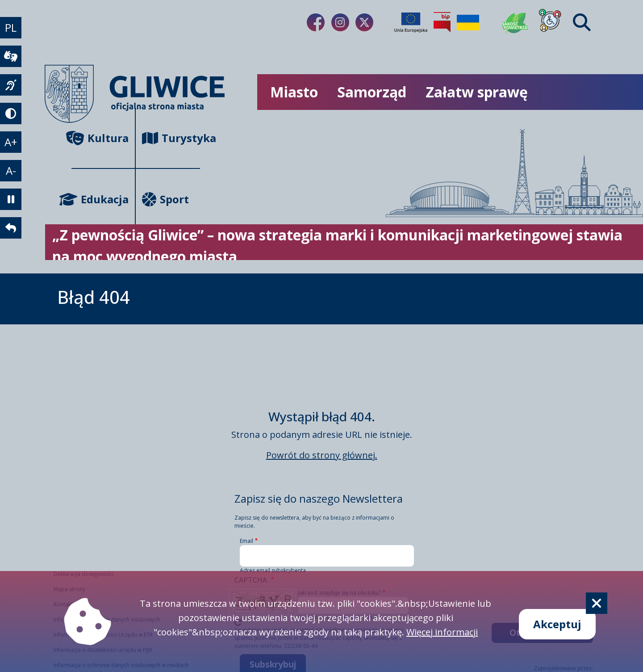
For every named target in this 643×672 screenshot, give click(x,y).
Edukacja (100, 199)
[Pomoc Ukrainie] (468, 22)
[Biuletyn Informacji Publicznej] (442, 22)
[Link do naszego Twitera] (364, 22)
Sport (165, 199)
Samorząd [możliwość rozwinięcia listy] (372, 92)
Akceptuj (557, 624)
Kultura (100, 138)
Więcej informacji (442, 632)
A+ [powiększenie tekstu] (11, 142)
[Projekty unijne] (411, 22)
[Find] (582, 22)
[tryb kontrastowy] (11, 113)
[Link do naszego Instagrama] (340, 22)
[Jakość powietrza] (515, 22)
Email (246, 541)
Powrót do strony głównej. (322, 455)
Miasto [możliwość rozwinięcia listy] (294, 92)
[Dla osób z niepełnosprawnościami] (550, 22)
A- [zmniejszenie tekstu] (11, 170)
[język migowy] (11, 85)
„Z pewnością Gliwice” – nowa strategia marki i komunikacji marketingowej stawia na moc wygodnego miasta (337, 246)
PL (11, 27)
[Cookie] (597, 603)
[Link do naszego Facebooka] (316, 22)
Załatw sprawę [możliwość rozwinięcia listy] (477, 92)
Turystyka (171, 138)
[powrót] (11, 228)
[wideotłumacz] (11, 56)
